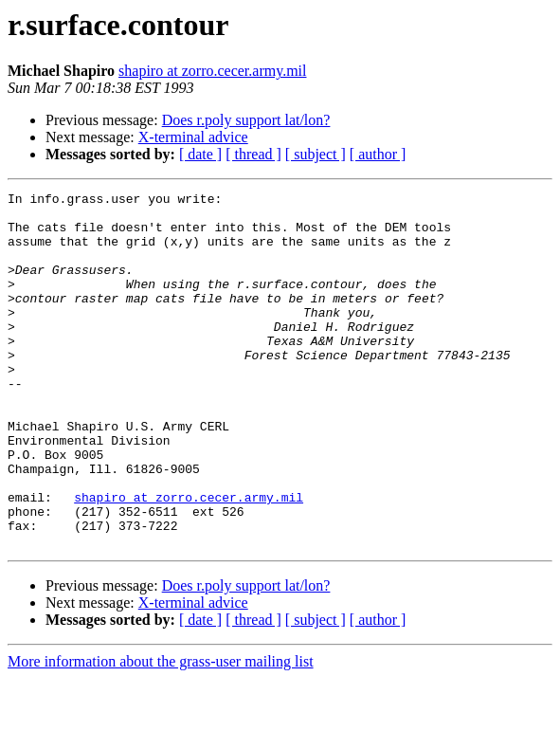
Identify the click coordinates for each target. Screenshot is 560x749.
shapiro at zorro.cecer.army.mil (212, 71)
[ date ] (200, 154)
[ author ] (378, 154)
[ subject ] (316, 154)
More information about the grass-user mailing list (161, 732)
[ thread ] (253, 154)
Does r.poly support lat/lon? (246, 120)
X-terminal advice (193, 137)
